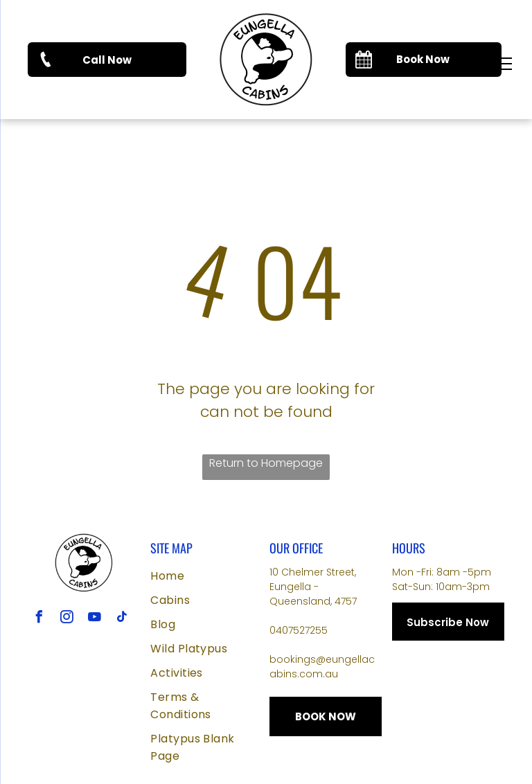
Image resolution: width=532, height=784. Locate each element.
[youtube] (95, 619)
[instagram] (67, 619)
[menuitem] (206, 576)
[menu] (502, 64)
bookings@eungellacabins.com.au (322, 667)
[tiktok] (123, 619)
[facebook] (39, 619)
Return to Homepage (266, 463)
